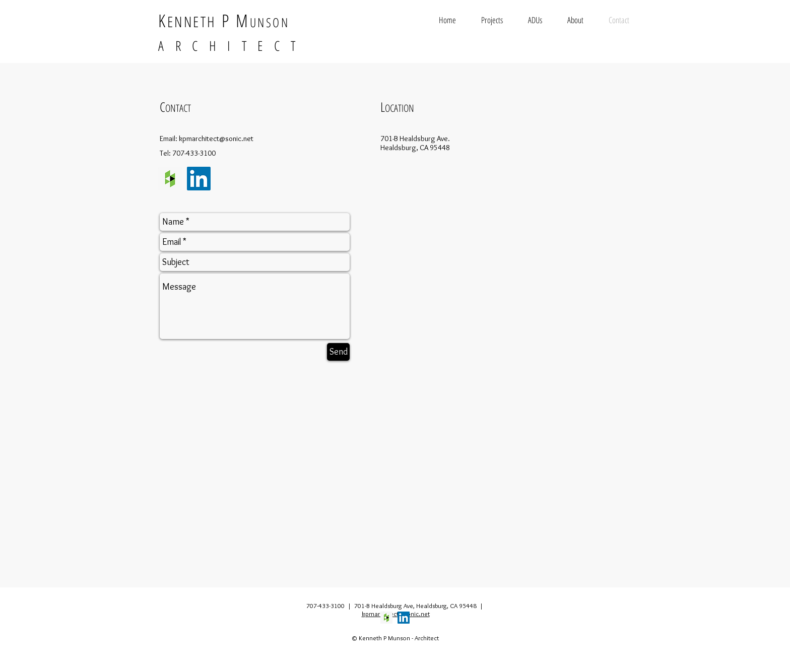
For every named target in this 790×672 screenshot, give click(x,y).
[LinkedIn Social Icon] (199, 179)
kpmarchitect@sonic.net (216, 139)
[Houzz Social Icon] (170, 179)
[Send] (338, 352)
